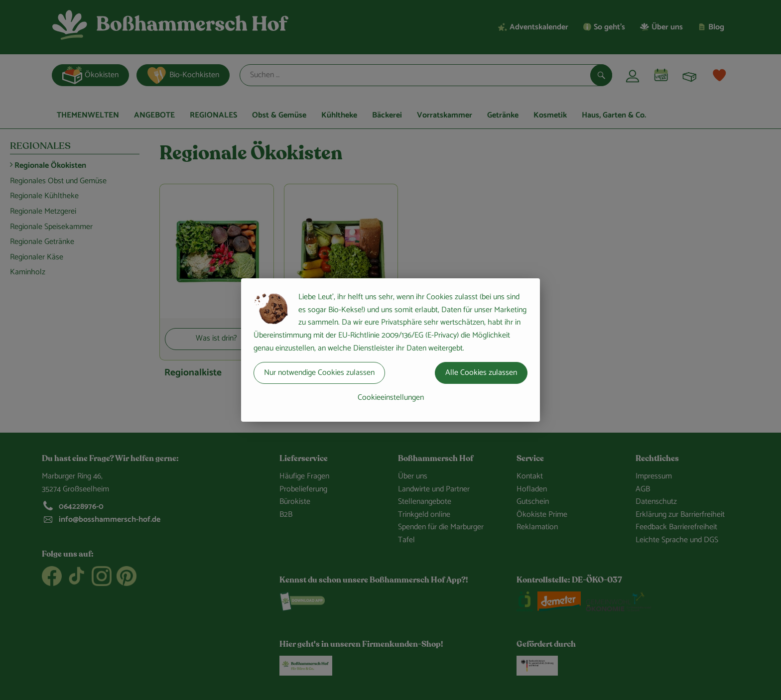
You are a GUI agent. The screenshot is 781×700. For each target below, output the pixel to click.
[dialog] (390, 350)
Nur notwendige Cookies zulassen (319, 373)
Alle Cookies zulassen (481, 373)
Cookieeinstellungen (391, 398)
